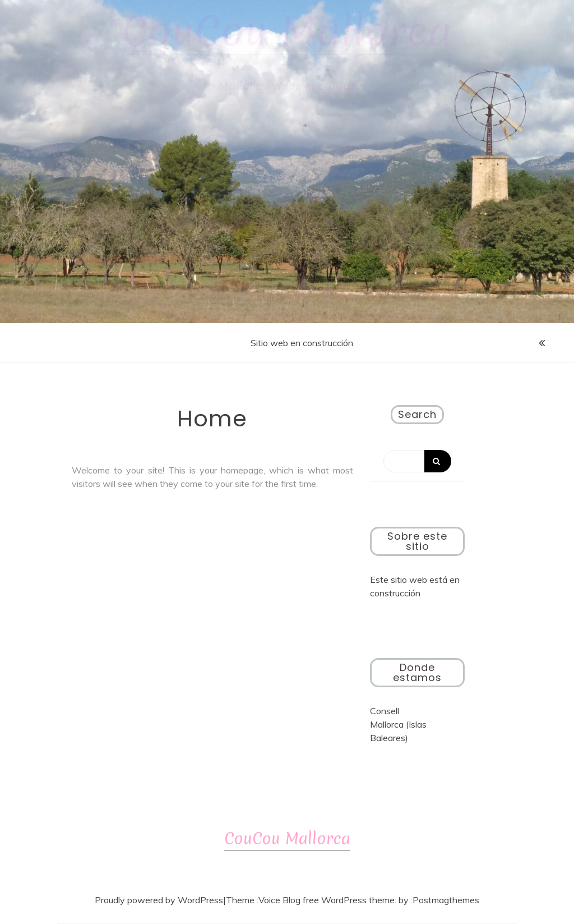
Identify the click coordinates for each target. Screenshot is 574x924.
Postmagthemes (446, 900)
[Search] (418, 461)
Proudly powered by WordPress (159, 900)
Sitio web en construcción (302, 343)
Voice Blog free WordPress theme (327, 900)
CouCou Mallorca (287, 31)
